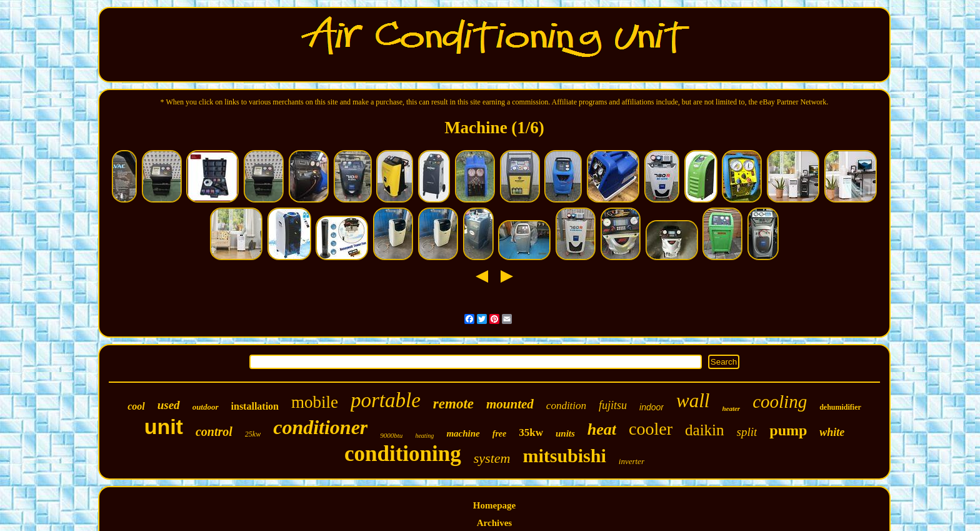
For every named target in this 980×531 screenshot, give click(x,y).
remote (453, 404)
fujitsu (613, 405)
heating (424, 436)
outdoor (206, 407)
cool (136, 406)
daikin (705, 430)
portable (386, 400)
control (214, 432)
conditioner (320, 427)
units (565, 433)
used (169, 405)
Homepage (494, 505)
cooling (780, 402)
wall (693, 401)
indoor (652, 407)
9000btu (391, 435)
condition (566, 406)
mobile (315, 402)
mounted (510, 404)
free (500, 434)
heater (731, 408)
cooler (651, 429)
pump (788, 430)
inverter (632, 461)
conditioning (403, 454)
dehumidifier (840, 407)
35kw (531, 432)
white (832, 432)
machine (463, 433)
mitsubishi (564, 456)
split (747, 432)
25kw (253, 434)
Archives (494, 523)
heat (602, 429)
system (492, 458)
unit (164, 427)
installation (255, 406)
